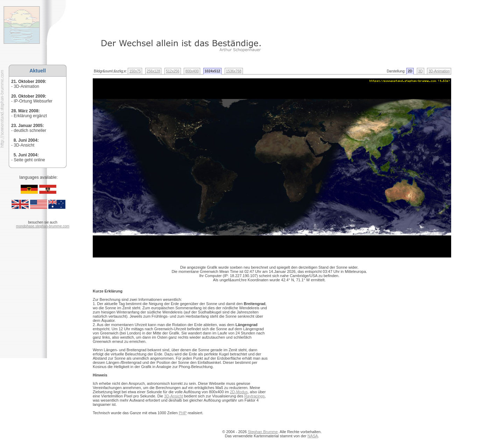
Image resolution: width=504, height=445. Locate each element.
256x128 (153, 71)
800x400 (192, 71)
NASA (313, 436)
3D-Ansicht (174, 396)
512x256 (173, 71)
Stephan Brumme (263, 432)
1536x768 (234, 71)
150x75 (135, 71)
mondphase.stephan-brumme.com (43, 226)
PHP (183, 413)
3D (421, 71)
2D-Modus (239, 392)
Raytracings (254, 396)
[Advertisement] (182, 16)
